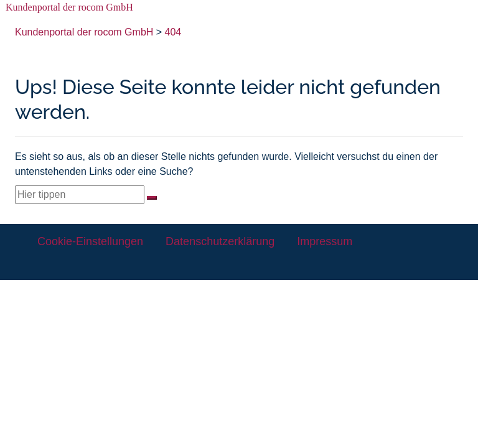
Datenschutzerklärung (220, 241)
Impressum (325, 241)
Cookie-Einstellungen (90, 241)
